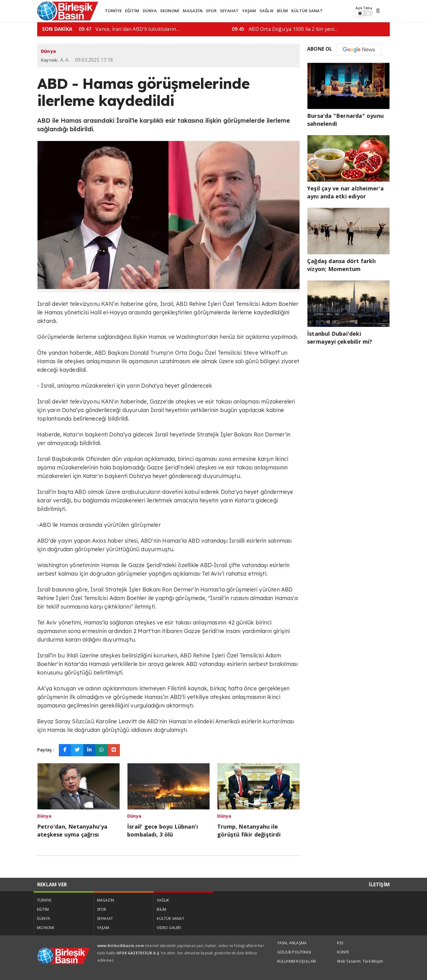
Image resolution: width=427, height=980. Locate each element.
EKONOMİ (170, 11)
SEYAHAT (229, 11)
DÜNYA (150, 11)
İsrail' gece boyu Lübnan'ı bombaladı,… (109, 29)
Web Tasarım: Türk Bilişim (360, 961)
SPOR (211, 11)
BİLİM (282, 11)
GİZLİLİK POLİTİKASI (294, 952)
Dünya (48, 51)
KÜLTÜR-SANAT (170, 919)
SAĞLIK (267, 11)
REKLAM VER (52, 884)
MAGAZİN (192, 11)
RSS (340, 943)
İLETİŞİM (379, 884)
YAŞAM (249, 11)
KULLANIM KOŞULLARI (297, 961)
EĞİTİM (132, 11)
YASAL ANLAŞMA (292, 943)
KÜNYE (343, 952)
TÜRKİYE (113, 11)
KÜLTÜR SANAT (307, 11)
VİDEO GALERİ (169, 928)
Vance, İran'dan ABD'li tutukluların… (259, 29)
